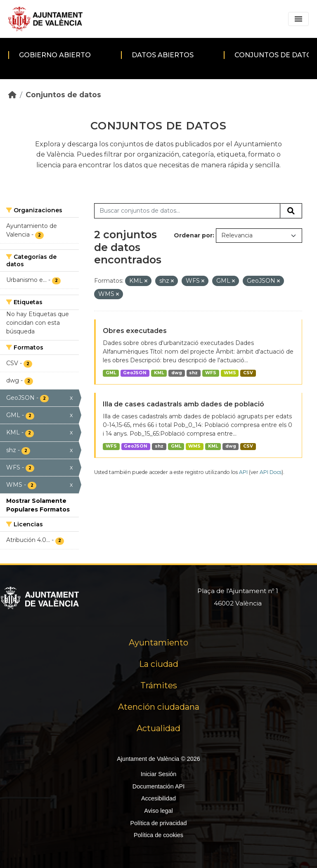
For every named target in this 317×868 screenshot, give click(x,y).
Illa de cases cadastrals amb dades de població (183, 404)
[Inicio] (12, 95)
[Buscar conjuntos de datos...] (187, 211)
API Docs (271, 472)
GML (111, 373)
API (243, 472)
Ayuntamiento (158, 643)
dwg (177, 373)
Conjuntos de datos (63, 95)
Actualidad (158, 728)
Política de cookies (158, 835)
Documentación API (158, 786)
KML (159, 373)
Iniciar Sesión (158, 774)
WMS (230, 373)
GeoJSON (135, 373)
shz (193, 373)
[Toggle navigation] (298, 19)
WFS (211, 373)
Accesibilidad (158, 798)
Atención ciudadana (159, 707)
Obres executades (135, 331)
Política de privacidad (159, 823)
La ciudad (159, 664)
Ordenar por (193, 235)
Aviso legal (158, 811)
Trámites (159, 685)
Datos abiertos (163, 55)
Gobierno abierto (55, 55)
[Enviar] (291, 211)
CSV (248, 373)
